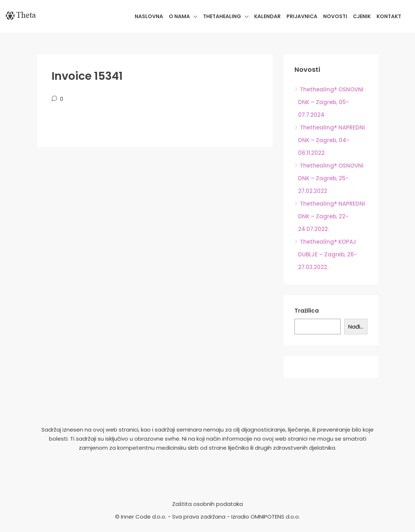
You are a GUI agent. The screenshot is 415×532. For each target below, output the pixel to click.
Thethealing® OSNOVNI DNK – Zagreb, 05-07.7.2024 (331, 102)
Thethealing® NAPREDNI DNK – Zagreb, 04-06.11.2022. (331, 140)
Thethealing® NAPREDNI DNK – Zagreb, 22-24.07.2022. (331, 216)
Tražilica (307, 311)
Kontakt (389, 16)
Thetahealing (222, 16)
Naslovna (149, 16)
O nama (179, 16)
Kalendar (267, 16)
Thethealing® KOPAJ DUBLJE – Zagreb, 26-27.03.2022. (327, 254)
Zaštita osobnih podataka (207, 504)
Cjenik (362, 16)
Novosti (335, 16)
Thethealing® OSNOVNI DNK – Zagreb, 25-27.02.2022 (331, 178)
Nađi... (356, 327)
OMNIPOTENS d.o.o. (275, 517)
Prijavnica (302, 16)
